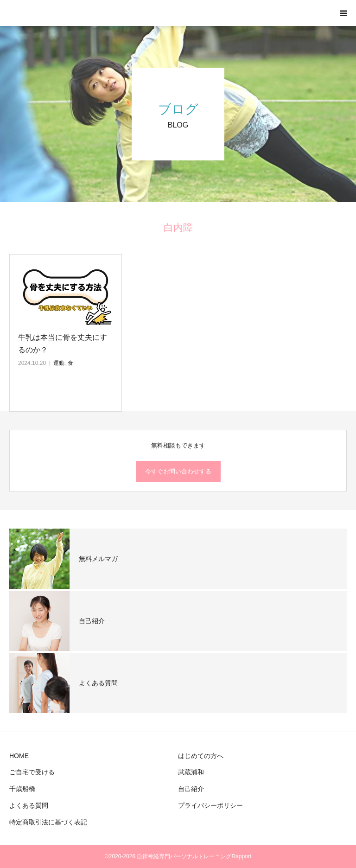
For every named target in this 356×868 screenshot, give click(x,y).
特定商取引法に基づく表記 (48, 822)
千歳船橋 (22, 789)
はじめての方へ (201, 756)
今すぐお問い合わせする (178, 471)
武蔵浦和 (191, 772)
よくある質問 (29, 805)
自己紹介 (191, 789)
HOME (19, 756)
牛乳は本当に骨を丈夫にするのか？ (63, 344)
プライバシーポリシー (210, 805)
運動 (59, 363)
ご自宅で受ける (32, 772)
